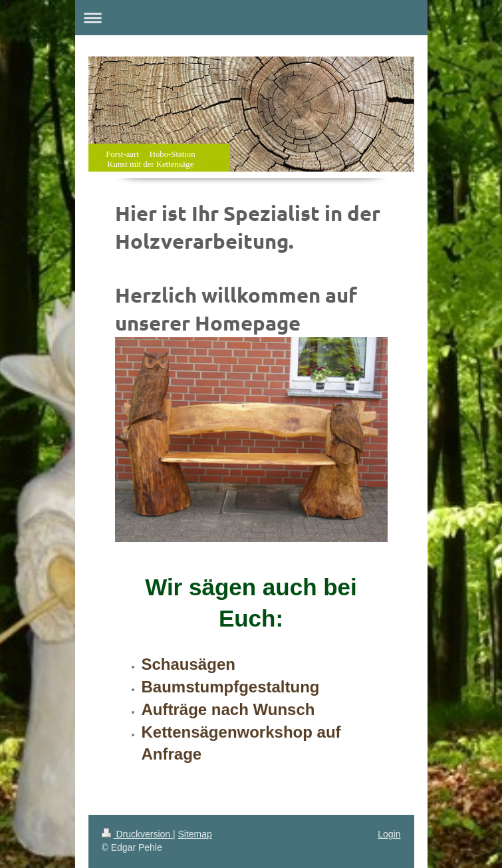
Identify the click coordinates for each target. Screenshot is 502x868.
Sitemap (195, 834)
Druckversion (137, 834)
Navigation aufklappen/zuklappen (251, 18)
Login (389, 834)
